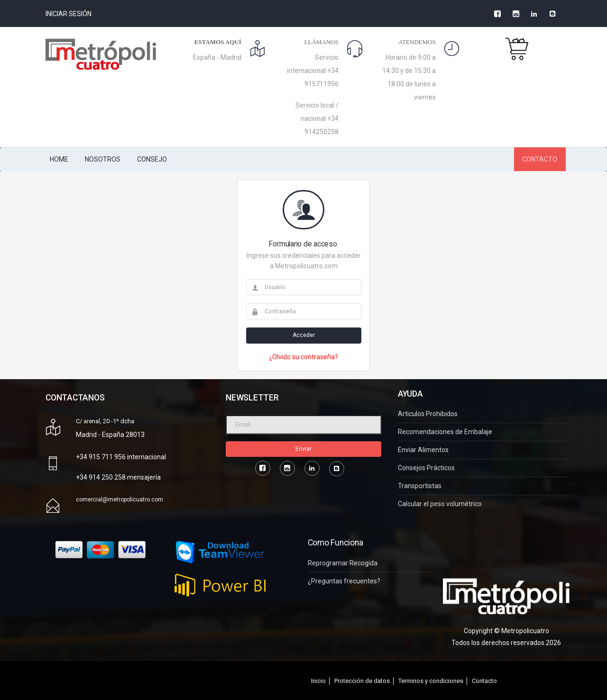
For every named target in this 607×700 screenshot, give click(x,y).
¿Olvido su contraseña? (303, 357)
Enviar (303, 449)
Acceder (304, 335)
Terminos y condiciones (431, 681)
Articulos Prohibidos (428, 414)
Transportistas (420, 486)
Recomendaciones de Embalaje (445, 432)
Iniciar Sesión (69, 14)
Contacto (484, 681)
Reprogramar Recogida (343, 563)
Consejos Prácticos (426, 468)
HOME (59, 159)
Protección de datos (362, 681)
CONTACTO (540, 159)
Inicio (318, 681)
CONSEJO (152, 159)
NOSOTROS (103, 159)
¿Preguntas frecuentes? (344, 581)
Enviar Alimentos (423, 450)
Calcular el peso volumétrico (440, 504)
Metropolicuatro (525, 631)
